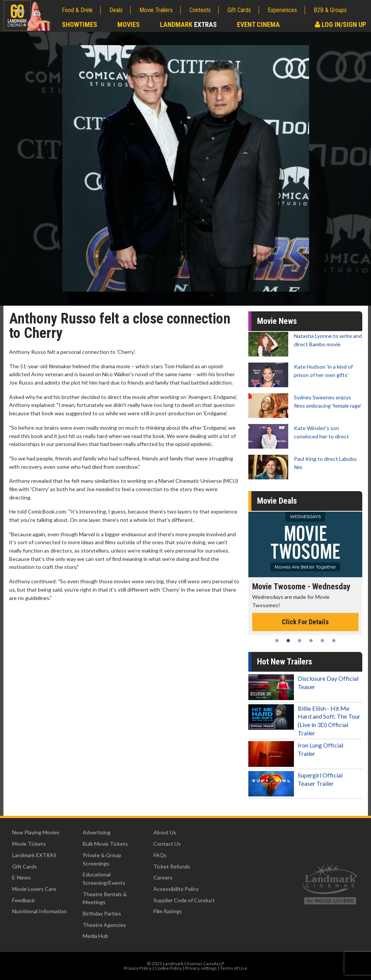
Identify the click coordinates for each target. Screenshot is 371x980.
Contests (200, 10)
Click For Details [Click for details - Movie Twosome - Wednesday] (305, 622)
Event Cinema (258, 24)
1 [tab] (277, 641)
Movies (129, 24)
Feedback (24, 900)
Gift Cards (239, 10)
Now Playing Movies (36, 832)
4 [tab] (311, 641)
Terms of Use (234, 968)
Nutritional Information (39, 911)
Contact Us (167, 844)
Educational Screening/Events (104, 879)
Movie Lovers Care (34, 889)
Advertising (97, 832)
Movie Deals (277, 501)
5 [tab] (322, 641)
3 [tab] (300, 641)
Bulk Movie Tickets (105, 844)
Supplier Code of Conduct (184, 900)
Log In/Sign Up (340, 24)
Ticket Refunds (172, 866)
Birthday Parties (102, 913)
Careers (163, 877)
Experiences (282, 10)
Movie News (277, 321)
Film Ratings (168, 911)
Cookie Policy (168, 968)
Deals (116, 10)
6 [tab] (334, 641)
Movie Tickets (29, 844)
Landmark (188, 24)
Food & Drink (77, 10)
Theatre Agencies (104, 925)
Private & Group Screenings (102, 859)
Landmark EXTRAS (34, 855)
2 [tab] (288, 641)
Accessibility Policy (176, 889)
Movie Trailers (156, 10)
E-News (21, 877)
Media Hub (96, 936)
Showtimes (80, 24)
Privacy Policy (138, 968)
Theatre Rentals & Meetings (105, 898)
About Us (165, 832)
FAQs (160, 855)
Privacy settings (201, 968)
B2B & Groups (330, 10)
